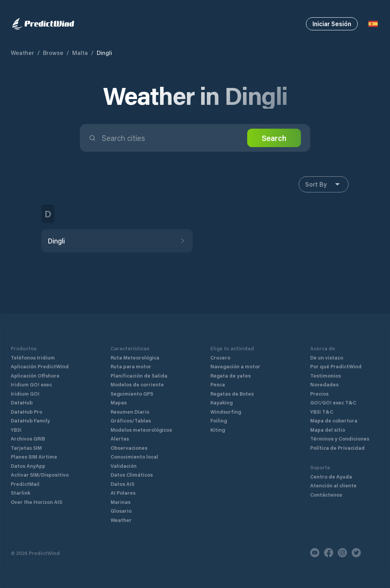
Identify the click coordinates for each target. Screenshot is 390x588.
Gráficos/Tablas (131, 420)
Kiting (218, 430)
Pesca (218, 384)
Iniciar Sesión (332, 24)
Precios (319, 393)
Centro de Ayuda (331, 476)
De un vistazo (327, 357)
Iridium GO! (25, 393)
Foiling (219, 420)
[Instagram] (342, 553)
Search (274, 138)
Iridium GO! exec (31, 384)
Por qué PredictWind (336, 366)
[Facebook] (329, 553)
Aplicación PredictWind (40, 366)
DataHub (22, 402)
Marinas (121, 502)
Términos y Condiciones (340, 438)
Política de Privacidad (337, 448)
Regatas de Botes (232, 393)
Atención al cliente (333, 485)
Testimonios (326, 375)
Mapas (119, 402)
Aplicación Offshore (35, 375)
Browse (53, 53)
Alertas (120, 438)
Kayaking (221, 402)
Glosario (121, 511)
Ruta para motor (131, 366)
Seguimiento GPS (132, 393)
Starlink (21, 493)
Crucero (220, 357)
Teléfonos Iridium (33, 357)
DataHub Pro (26, 412)
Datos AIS (122, 484)
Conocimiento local (134, 456)
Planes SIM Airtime (34, 456)
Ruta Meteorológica (135, 357)
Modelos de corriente (137, 384)
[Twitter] (356, 553)
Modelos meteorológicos (141, 430)
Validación (124, 466)
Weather (22, 53)
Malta (80, 53)
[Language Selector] (373, 24)
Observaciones (129, 448)
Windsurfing (226, 412)
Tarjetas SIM (26, 448)
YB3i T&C (322, 412)
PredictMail (25, 484)
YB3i (16, 430)
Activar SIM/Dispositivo (40, 475)
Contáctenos (326, 494)
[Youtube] (315, 553)
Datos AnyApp (28, 466)
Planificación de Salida (139, 375)
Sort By (324, 184)
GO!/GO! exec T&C (333, 402)
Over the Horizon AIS (36, 502)
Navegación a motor (235, 366)
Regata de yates (231, 375)
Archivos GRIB (28, 438)
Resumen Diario (130, 412)
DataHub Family (30, 420)
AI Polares (123, 493)
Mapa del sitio (328, 430)
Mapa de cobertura (334, 420)
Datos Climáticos (132, 475)
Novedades (324, 384)
